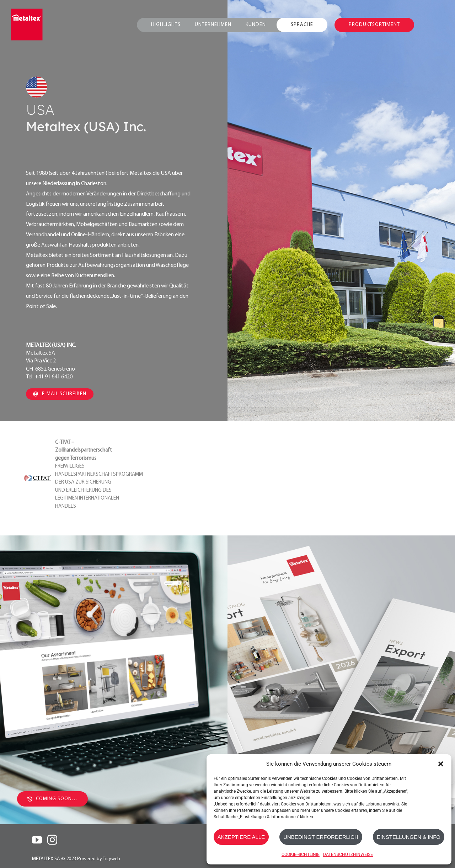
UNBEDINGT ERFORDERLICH (321, 837)
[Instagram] (52, 840)
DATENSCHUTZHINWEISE (348, 854)
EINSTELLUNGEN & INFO (409, 837)
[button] (441, 764)
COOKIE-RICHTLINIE (301, 854)
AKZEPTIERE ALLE (241, 837)
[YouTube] (37, 840)
